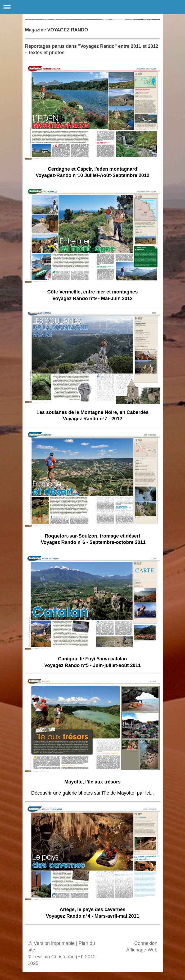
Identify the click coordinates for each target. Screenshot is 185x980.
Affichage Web (142, 950)
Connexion (146, 943)
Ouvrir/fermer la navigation (92, 7)
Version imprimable (52, 943)
